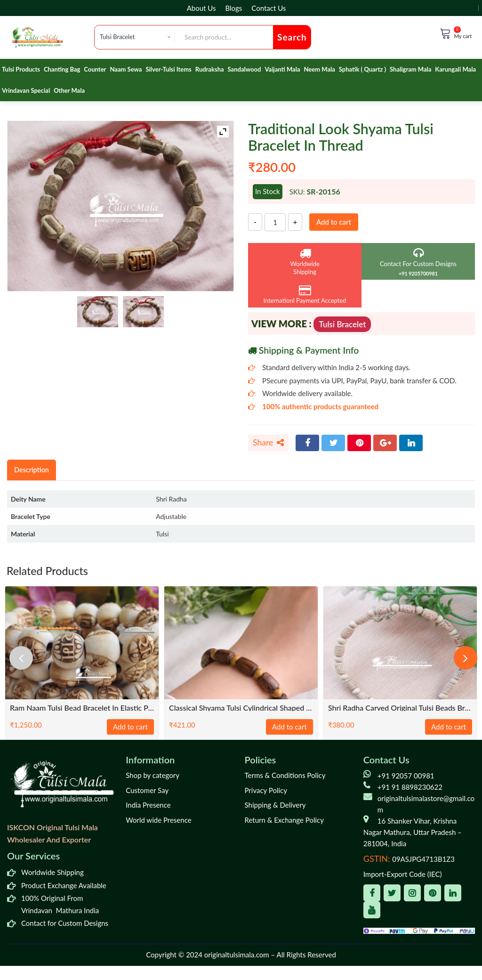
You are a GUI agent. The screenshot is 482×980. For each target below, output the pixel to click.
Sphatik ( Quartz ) (362, 69)
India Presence (148, 805)
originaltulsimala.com (237, 955)
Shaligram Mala (410, 69)
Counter (95, 69)
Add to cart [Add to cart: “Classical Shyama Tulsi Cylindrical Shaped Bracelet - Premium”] (289, 727)
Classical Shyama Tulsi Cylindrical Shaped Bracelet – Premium (241, 708)
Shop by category (153, 775)
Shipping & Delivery (275, 805)
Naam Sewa (126, 69)
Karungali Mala (455, 69)
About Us (201, 8)
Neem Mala (320, 69)
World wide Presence (158, 820)
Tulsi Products (21, 69)
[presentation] (21, 658)
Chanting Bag (62, 69)
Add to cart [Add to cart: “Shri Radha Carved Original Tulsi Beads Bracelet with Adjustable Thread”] (449, 727)
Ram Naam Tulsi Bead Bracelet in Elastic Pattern (82, 708)
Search (292, 37)
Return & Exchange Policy (284, 820)
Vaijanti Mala (282, 69)
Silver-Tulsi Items (168, 69)
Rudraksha (210, 69)
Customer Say (147, 790)
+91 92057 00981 (406, 776)
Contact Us (269, 8)
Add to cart (334, 222)
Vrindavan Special (26, 90)
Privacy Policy (266, 790)
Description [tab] (32, 470)
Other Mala (69, 90)
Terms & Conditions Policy (285, 775)
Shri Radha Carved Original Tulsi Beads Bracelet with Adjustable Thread (400, 708)
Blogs (233, 8)
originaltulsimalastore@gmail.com (426, 804)
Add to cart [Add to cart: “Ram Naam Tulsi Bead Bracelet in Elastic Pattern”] (130, 727)
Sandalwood (245, 69)
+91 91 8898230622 (410, 787)
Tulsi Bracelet (342, 324)
